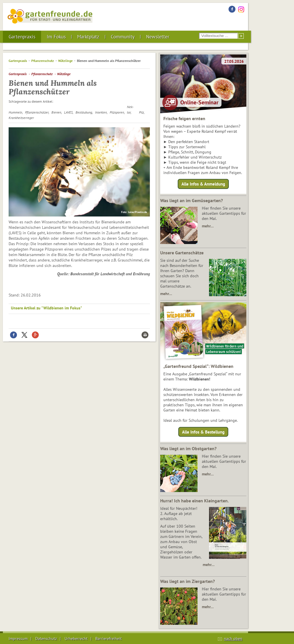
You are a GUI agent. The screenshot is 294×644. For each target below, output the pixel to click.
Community (123, 37)
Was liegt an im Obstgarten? (188, 448)
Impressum (18, 639)
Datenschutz (46, 639)
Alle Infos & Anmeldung (203, 184)
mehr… (208, 226)
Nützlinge (65, 61)
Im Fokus (56, 37)
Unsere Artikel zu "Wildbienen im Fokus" (47, 308)
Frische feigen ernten (184, 118)
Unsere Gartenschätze (182, 253)
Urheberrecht (76, 639)
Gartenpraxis (22, 37)
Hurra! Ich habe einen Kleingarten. (195, 501)
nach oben (233, 639)
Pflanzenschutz (43, 61)
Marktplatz (88, 37)
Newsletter (158, 37)
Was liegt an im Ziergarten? (187, 581)
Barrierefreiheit (109, 639)
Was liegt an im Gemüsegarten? (192, 200)
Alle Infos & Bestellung (203, 432)
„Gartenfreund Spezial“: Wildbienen (198, 366)
